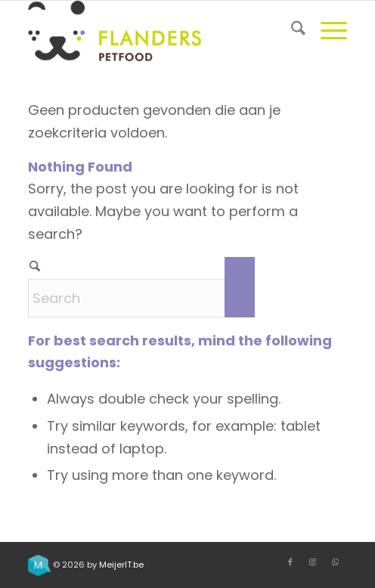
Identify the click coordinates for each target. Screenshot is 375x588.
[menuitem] (291, 31)
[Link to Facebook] (290, 562)
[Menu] (326, 31)
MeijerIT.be (121, 565)
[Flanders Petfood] (155, 31)
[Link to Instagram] (313, 562)
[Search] (291, 31)
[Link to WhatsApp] (336, 562)
